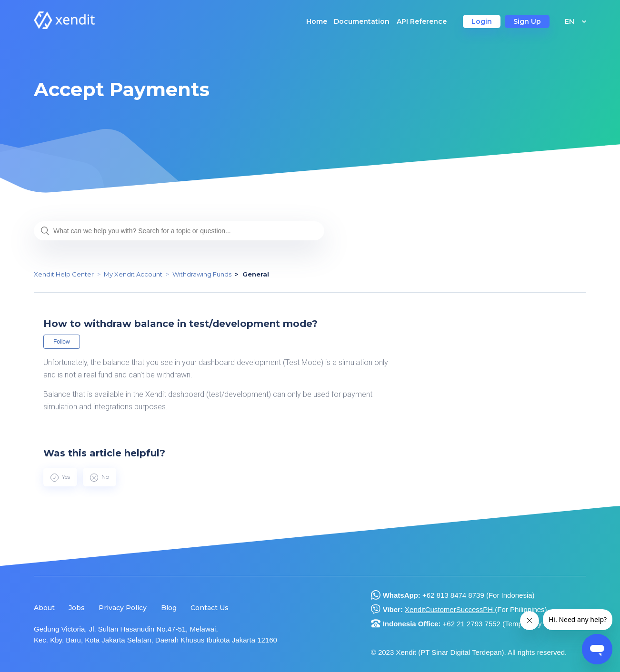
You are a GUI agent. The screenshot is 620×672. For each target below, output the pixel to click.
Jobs (77, 608)
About (44, 608)
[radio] (60, 477)
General (256, 274)
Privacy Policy (123, 608)
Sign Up (527, 21)
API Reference (422, 21)
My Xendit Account (133, 274)
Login (482, 21)
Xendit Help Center (64, 274)
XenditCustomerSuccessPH (450, 609)
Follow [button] (62, 342)
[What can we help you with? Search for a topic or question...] (179, 231)
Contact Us (210, 608)
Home (317, 21)
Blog (169, 608)
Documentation (362, 21)
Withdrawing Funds (202, 274)
